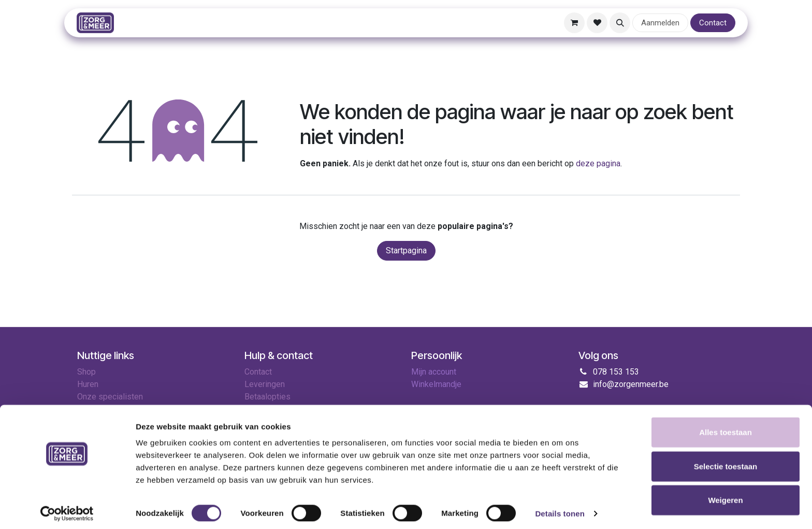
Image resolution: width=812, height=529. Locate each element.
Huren (88, 384)
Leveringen (265, 384)
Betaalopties (267, 397)
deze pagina (598, 163)
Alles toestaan (726, 427)
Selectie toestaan (726, 461)
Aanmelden (660, 23)
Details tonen (560, 509)
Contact (713, 23)
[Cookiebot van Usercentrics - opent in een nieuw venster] (67, 509)
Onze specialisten (110, 397)
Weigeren (725, 495)
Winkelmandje (436, 384)
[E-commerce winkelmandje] (574, 23)
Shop (86, 372)
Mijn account (434, 372)
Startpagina (406, 251)
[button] (620, 23)
